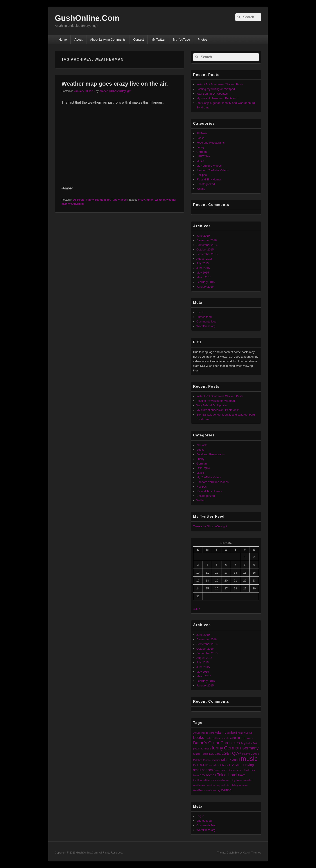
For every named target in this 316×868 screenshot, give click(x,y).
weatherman (76, 204)
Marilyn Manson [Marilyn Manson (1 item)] (250, 754)
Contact (138, 40)
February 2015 (206, 282)
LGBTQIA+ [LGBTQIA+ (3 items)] (232, 753)
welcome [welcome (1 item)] (243, 785)
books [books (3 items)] (199, 737)
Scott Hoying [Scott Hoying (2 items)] (244, 765)
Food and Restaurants (211, 143)
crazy (142, 200)
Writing (201, 189)
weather (160, 200)
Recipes (202, 175)
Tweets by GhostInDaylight (210, 526)
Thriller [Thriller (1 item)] (247, 770)
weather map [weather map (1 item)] (214, 785)
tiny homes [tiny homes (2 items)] (208, 775)
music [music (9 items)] (249, 759)
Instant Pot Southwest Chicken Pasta (220, 84)
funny (150, 200)
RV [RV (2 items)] (231, 765)
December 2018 (207, 240)
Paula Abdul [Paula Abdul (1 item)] (199, 765)
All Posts (79, 200)
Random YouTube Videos (111, 200)
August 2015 (204, 259)
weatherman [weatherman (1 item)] (200, 785)
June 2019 (203, 236)
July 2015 (203, 263)
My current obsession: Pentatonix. (218, 98)
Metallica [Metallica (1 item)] (198, 760)
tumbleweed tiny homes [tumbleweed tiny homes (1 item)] (205, 780)
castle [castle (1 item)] (208, 738)
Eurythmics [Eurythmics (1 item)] (247, 743)
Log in (200, 312)
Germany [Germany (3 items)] (250, 748)
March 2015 (204, 277)
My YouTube (181, 40)
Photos (203, 40)
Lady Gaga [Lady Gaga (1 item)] (215, 754)
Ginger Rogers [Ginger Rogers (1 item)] (201, 754)
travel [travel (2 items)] (242, 775)
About (78, 40)
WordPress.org (206, 326)
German (202, 152)
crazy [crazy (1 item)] (250, 738)
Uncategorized (206, 184)
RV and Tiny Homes (209, 179)
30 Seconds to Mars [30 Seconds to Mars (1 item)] (204, 733)
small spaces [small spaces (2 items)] (203, 770)
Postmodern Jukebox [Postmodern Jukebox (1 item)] (217, 765)
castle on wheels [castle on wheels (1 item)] (220, 738)
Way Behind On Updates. (212, 94)
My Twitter (158, 40)
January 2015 (205, 287)
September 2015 (207, 254)
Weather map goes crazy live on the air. (115, 84)
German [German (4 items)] (233, 748)
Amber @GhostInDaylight (115, 91)
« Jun (197, 609)
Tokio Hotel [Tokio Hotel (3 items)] (227, 775)
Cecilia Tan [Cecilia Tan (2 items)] (238, 738)
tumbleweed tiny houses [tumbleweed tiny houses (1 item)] (231, 780)
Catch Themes (252, 853)
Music (200, 161)
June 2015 (203, 268)
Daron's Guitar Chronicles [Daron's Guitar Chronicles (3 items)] (216, 743)
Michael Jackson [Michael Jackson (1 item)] (212, 760)
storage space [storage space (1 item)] (235, 770)
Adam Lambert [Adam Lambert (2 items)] (226, 732)
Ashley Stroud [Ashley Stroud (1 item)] (245, 733)
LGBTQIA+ (203, 156)
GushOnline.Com (87, 18)
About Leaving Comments (108, 40)
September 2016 (207, 245)
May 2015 (203, 273)
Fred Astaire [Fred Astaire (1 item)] (205, 749)
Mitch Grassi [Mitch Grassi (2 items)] (231, 760)
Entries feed (204, 317)
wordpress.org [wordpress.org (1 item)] (213, 790)
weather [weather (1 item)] (249, 780)
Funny (90, 200)
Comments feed (206, 321)
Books (200, 138)
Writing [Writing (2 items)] (226, 790)
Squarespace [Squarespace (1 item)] (220, 770)
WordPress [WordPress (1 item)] (199, 790)
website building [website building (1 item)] (230, 785)
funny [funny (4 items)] (217, 748)
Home (63, 40)
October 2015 (205, 249)
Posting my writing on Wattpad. (216, 89)
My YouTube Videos (209, 166)
